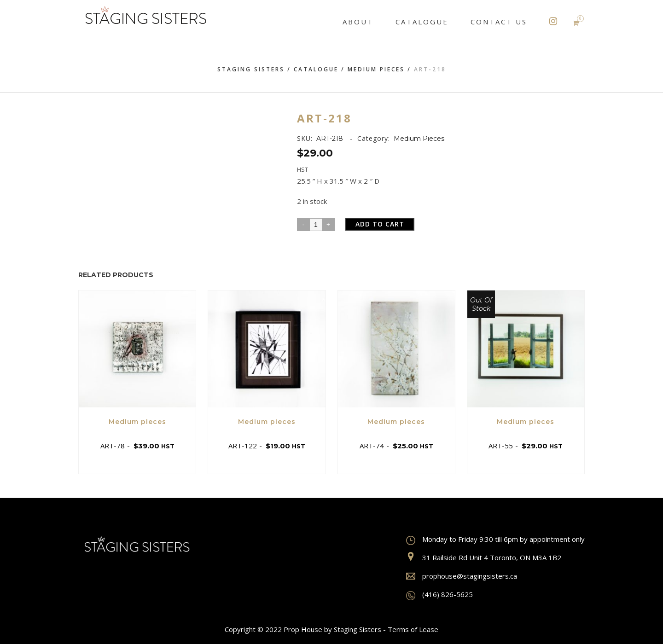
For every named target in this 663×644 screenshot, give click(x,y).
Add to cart (380, 224)
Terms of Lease (413, 629)
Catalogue (316, 69)
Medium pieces (376, 69)
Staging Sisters (251, 69)
